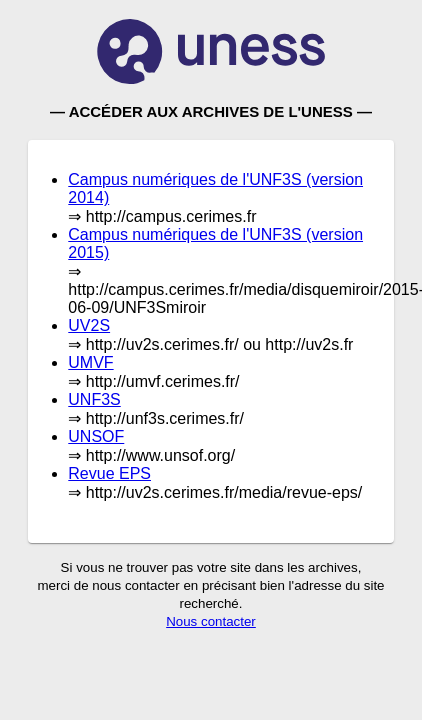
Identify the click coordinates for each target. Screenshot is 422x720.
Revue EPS (109, 473)
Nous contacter (211, 621)
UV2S (89, 325)
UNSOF (96, 436)
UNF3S (94, 399)
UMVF (90, 362)
